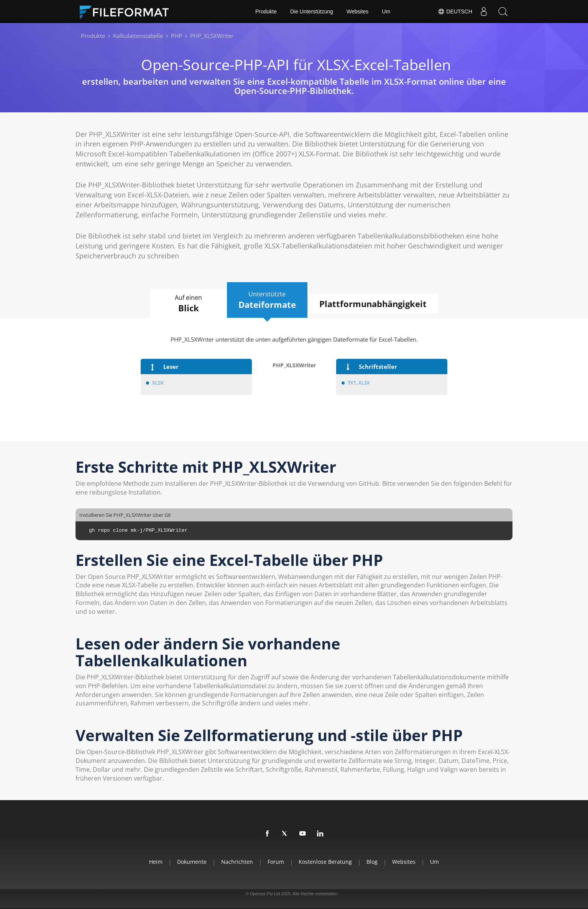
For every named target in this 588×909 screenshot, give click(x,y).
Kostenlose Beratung (325, 862)
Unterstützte (267, 300)
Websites (357, 12)
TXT (352, 383)
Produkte (266, 12)
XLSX (158, 383)
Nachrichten (237, 862)
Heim (156, 862)
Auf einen (189, 304)
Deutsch (455, 12)
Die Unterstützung (312, 12)
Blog (372, 862)
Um (386, 12)
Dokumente (192, 862)
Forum (276, 862)
